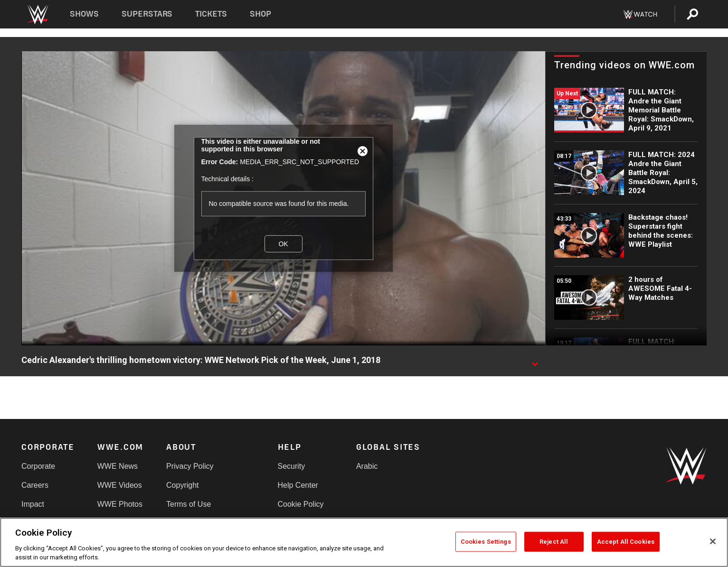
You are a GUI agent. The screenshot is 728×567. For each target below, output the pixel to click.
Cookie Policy (301, 504)
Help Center (298, 485)
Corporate (38, 466)
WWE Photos (120, 504)
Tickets (211, 14)
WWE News (118, 466)
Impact (33, 504)
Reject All (554, 542)
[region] (364, 542)
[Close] (713, 541)
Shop (260, 14)
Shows (84, 14)
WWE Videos (120, 485)
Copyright (182, 485)
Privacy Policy (190, 466)
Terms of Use (189, 504)
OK (283, 243)
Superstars (147, 14)
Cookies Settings (486, 542)
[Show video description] (535, 361)
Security (292, 466)
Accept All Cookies (626, 542)
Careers (35, 485)
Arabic (367, 466)
